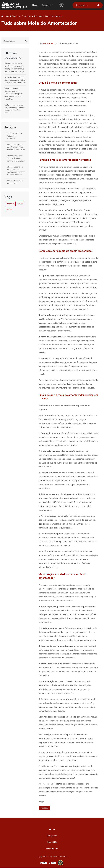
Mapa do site (52, 849)
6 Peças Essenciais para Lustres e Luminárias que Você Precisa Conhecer (16, 171)
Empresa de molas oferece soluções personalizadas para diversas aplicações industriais (13, 94)
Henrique (48, 44)
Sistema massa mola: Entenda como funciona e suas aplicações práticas (15, 109)
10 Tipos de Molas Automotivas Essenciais (15, 136)
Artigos (10, 127)
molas (9, 210)
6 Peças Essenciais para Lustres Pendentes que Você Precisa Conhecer (16, 184)
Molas (20, 204)
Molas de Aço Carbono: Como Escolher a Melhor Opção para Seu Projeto (15, 80)
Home (34, 5)
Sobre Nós (62, 5)
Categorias (47, 5)
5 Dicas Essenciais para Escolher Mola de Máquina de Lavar (16, 147)
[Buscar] (98, 5)
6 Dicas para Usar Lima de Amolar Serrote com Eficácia (16, 158)
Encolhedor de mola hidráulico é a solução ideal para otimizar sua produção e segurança (14, 67)
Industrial (11, 204)
